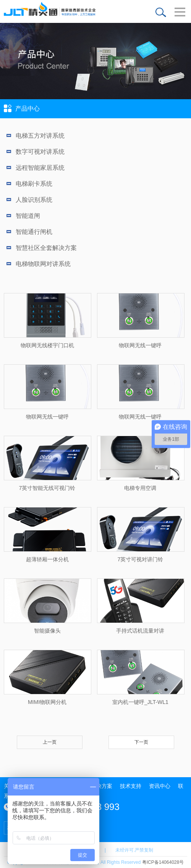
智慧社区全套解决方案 (42, 248)
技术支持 (131, 786)
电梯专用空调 (140, 488)
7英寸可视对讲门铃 (141, 559)
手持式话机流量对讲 (140, 631)
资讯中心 (160, 786)
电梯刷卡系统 (29, 184)
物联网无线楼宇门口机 (47, 345)
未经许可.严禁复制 (134, 850)
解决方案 (102, 786)
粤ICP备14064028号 (163, 862)
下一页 (141, 742)
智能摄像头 (47, 631)
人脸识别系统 (29, 200)
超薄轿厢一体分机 (47, 559)
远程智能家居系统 (36, 168)
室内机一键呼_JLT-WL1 (140, 702)
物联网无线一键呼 (140, 345)
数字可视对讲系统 (36, 152)
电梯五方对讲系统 (36, 136)
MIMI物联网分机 (47, 702)
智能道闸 (23, 216)
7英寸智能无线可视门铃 (47, 488)
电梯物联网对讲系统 (39, 264)
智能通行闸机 (29, 232)
